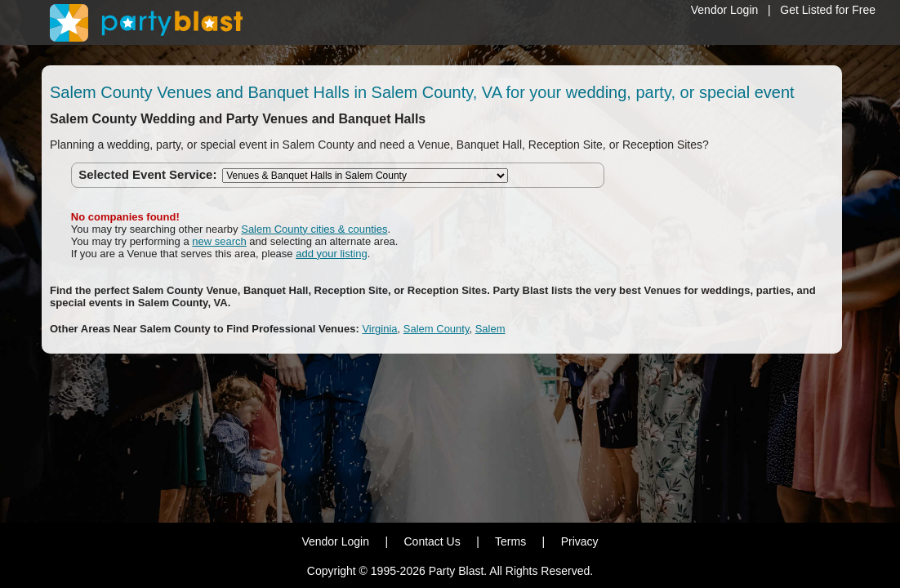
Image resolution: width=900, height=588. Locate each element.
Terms (510, 541)
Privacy (580, 541)
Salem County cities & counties (314, 229)
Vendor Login (725, 10)
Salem (490, 329)
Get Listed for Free (828, 10)
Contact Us (432, 541)
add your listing (331, 254)
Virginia (379, 329)
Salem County (437, 329)
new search (219, 241)
